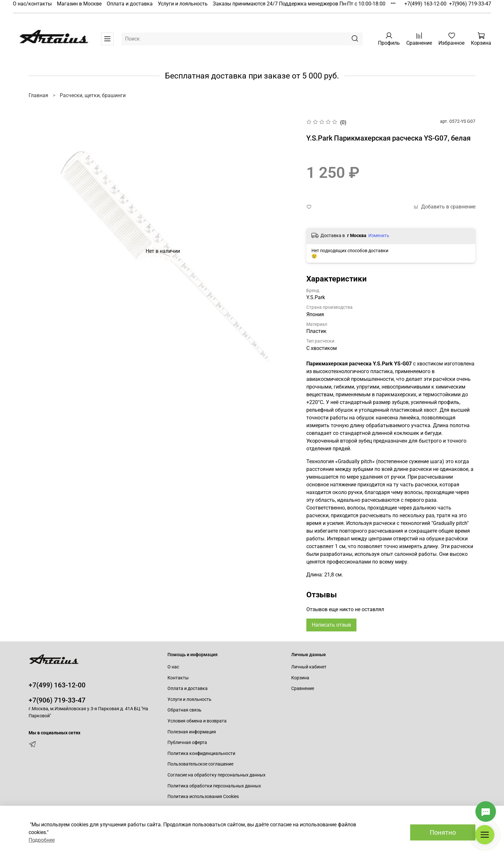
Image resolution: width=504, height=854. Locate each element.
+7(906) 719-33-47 (470, 4)
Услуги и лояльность (183, 4)
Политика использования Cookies (203, 797)
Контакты (178, 678)
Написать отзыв (331, 625)
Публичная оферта (187, 743)
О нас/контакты (32, 4)
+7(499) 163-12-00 (425, 4)
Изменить (379, 235)
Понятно (443, 832)
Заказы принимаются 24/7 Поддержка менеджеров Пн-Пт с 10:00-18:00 (299, 4)
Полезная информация (192, 732)
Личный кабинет (309, 667)
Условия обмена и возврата (197, 721)
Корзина (300, 678)
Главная (38, 95)
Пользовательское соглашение (200, 764)
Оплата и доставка (130, 4)
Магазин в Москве (79, 4)
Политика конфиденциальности (201, 753)
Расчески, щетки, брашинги (93, 95)
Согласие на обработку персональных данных (216, 775)
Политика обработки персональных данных (214, 786)
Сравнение (303, 689)
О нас (173, 667)
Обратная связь (184, 710)
